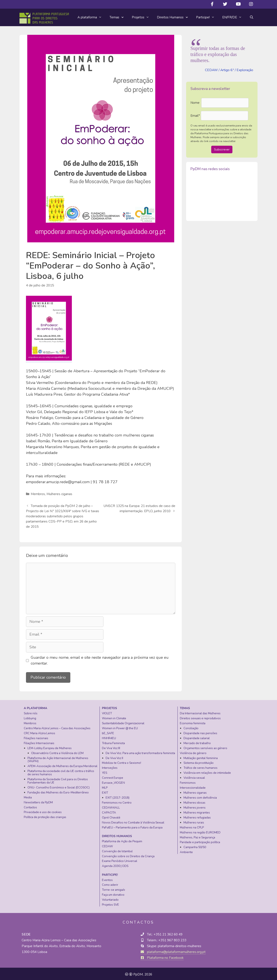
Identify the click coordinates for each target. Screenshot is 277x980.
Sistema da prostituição (199, 762)
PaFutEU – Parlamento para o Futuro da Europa (132, 826)
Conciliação (191, 727)
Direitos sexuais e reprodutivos (200, 717)
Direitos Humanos (175, 18)
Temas (119, 18)
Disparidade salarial (197, 737)
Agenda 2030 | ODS (115, 865)
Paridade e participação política (200, 841)
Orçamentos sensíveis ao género (205, 747)
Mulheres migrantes (197, 811)
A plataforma (92, 17)
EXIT (105, 791)
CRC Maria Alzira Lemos (39, 732)
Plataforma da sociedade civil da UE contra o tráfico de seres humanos (61, 771)
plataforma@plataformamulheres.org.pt (173, 951)
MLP (105, 786)
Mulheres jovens (195, 806)
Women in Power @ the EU (120, 727)
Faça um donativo (113, 893)
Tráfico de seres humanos (201, 767)
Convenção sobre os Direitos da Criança (128, 855)
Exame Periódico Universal (120, 860)
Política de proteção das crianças (45, 816)
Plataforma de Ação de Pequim (122, 840)
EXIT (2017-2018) (118, 796)
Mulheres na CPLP (192, 826)
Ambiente (186, 851)
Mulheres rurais (194, 821)
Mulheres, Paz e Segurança (197, 836)
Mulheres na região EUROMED (200, 831)
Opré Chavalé (111, 816)
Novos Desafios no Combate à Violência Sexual (133, 821)
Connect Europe (113, 776)
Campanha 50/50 (195, 846)
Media (28, 796)
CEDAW (107, 845)
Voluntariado (110, 898)
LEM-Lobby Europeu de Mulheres (50, 747)
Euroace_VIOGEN (113, 781)
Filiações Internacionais (39, 742)
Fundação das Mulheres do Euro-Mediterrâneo (58, 791)
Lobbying (30, 717)
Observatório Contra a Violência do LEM (57, 752)
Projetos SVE (110, 903)
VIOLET (107, 712)
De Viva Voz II (114, 757)
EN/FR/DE (234, 17)
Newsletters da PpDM (38, 801)
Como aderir (110, 883)
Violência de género (193, 752)
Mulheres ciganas (59, 494)
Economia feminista (193, 722)
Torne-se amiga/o (114, 888)
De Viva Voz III (111, 747)
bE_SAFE (108, 732)
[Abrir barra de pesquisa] (252, 17)
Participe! (207, 17)
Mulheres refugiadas (197, 816)
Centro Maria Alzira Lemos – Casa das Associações (57, 727)
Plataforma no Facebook (162, 956)
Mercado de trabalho (197, 742)
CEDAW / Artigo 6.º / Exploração (229, 70)
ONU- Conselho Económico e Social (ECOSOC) (59, 786)
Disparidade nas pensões (200, 732)
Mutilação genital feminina (201, 757)
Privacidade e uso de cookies (43, 811)
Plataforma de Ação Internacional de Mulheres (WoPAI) (58, 758)
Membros (38, 494)
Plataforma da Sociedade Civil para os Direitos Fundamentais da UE (58, 780)
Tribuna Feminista (113, 742)
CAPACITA (109, 811)
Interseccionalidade (193, 786)
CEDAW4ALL (111, 806)
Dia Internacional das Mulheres (200, 712)
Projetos (142, 17)
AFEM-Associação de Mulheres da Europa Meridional (62, 765)
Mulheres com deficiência (200, 796)
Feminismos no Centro (117, 801)
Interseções (110, 767)
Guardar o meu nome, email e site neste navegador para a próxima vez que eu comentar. (100, 659)
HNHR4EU (109, 737)
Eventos (107, 879)
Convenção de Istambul (117, 850)
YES (105, 771)
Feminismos (188, 781)
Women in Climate (114, 717)
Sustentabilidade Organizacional (123, 722)
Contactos (30, 806)
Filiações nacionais (36, 737)
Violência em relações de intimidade (207, 771)
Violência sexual (194, 776)
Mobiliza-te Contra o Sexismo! (122, 762)
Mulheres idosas (194, 801)
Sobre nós (31, 712)
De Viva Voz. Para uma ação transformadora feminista (140, 752)
